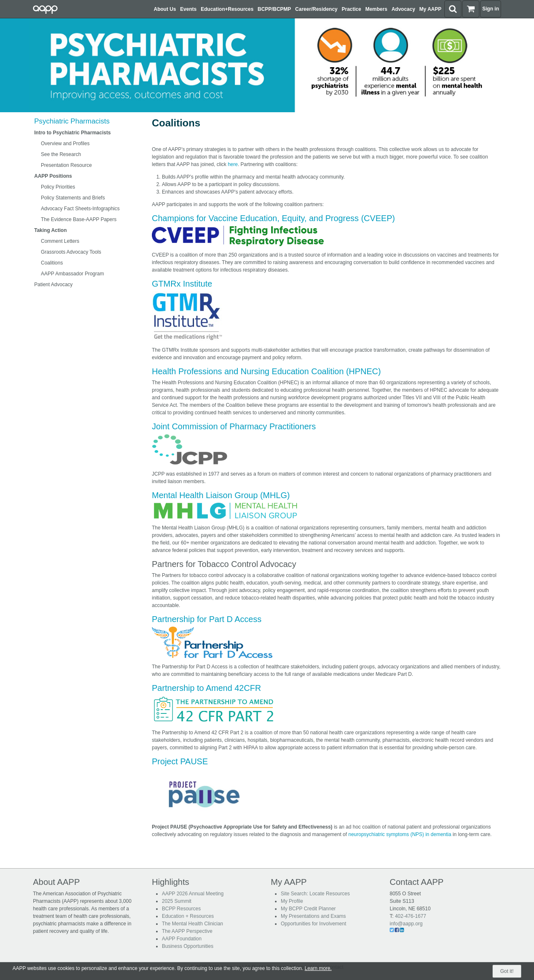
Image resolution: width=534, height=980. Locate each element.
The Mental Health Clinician (193, 924)
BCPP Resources (181, 909)
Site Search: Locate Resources (315, 894)
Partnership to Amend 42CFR (207, 688)
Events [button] (188, 9)
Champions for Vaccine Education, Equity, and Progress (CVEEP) (273, 218)
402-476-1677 (411, 916)
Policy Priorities (58, 187)
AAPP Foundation (182, 939)
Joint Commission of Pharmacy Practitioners (234, 426)
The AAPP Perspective (187, 931)
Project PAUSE (180, 761)
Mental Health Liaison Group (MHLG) (221, 495)
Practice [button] (351, 9)
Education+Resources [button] (227, 9)
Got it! (507, 971)
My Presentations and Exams (313, 916)
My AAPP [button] (430, 9)
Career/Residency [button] (316, 9)
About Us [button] (165, 9)
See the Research (61, 154)
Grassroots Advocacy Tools (71, 252)
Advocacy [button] (403, 9)
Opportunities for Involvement (314, 924)
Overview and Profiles (65, 144)
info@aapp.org (406, 924)
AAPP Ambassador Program (72, 274)
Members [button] (377, 9)
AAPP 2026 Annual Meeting (193, 894)
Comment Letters (60, 241)
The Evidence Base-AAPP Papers (79, 219)
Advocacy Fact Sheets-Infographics (80, 209)
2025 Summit (177, 901)
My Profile (292, 901)
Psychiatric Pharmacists (72, 121)
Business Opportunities (188, 946)
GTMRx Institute (182, 284)
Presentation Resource (66, 165)
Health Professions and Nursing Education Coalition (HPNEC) (266, 371)
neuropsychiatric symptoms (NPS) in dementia (400, 834)
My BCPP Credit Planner (308, 909)
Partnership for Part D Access (207, 619)
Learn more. (318, 968)
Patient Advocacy (53, 285)
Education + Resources (188, 916)
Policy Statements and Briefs (73, 198)
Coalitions (52, 263)
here (233, 164)
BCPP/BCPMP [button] (275, 9)
